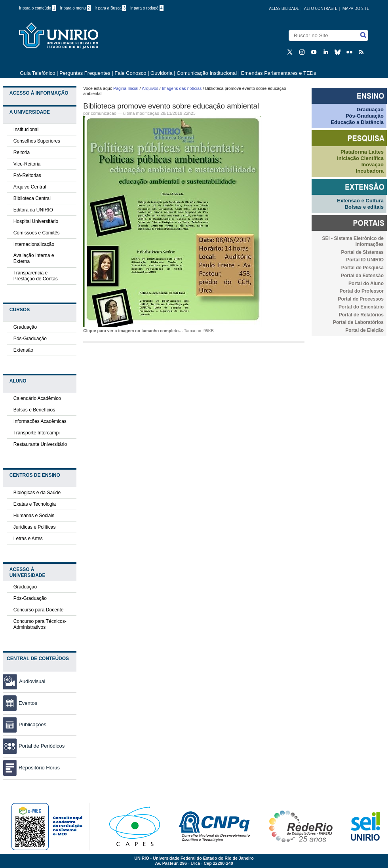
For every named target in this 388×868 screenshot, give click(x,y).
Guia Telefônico (37, 73)
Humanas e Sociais (34, 516)
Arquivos (150, 88)
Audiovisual (32, 681)
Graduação (25, 327)
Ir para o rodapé (147, 8)
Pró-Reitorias (27, 175)
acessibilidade (284, 8)
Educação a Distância (357, 122)
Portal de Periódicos (34, 746)
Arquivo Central (30, 187)
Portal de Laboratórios (358, 322)
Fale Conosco (130, 73)
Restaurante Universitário (40, 444)
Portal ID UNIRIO (365, 260)
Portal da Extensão (362, 276)
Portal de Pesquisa (362, 268)
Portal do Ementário (361, 307)
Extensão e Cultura (360, 201)
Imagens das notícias (182, 88)
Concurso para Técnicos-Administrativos (40, 624)
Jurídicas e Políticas (35, 527)
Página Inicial (126, 88)
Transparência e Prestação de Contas (36, 276)
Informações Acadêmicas (40, 421)
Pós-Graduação (30, 339)
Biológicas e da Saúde (37, 493)
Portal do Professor (362, 291)
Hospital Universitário (36, 221)
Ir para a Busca (110, 8)
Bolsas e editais (364, 207)
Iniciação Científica (360, 158)
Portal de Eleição (364, 330)
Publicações (25, 724)
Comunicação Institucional (207, 73)
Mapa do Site (356, 8)
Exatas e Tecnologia (35, 504)
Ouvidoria (162, 73)
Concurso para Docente (39, 610)
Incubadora (370, 171)
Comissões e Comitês (37, 233)
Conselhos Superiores (37, 141)
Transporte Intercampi (37, 433)
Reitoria (22, 152)
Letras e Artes (28, 539)
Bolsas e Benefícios (34, 410)
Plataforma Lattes (362, 152)
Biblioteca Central (32, 198)
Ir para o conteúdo (38, 8)
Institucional (26, 129)
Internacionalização (34, 244)
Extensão (23, 350)
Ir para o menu (75, 8)
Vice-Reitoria (27, 164)
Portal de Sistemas (362, 252)
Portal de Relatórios (361, 315)
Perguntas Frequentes (85, 73)
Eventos (20, 703)
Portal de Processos (361, 299)
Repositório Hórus (31, 768)
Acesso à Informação (39, 93)
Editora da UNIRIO (33, 210)
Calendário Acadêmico (37, 398)
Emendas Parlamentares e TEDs (279, 73)
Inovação (373, 165)
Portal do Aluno (366, 284)
